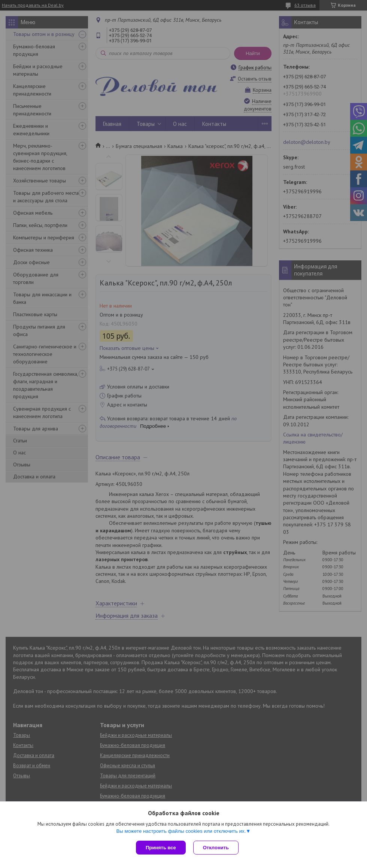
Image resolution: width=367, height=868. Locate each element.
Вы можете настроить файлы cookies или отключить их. (181, 831)
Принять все (161, 848)
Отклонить (216, 848)
